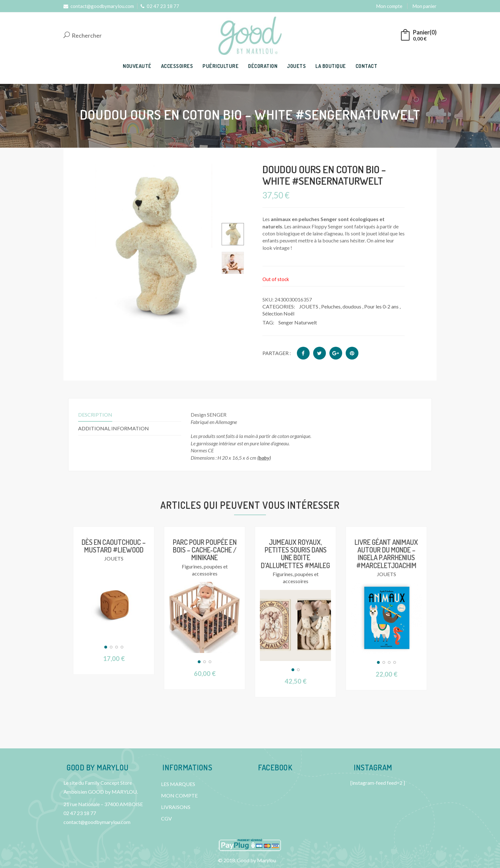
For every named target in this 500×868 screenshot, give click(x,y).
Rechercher (83, 36)
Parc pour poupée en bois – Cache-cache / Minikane (205, 550)
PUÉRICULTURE (221, 66)
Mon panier (424, 6)
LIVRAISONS (176, 807)
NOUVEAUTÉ (137, 66)
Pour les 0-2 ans (381, 306)
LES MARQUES (178, 784)
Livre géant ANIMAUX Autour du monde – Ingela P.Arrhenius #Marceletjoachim (386, 554)
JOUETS (296, 66)
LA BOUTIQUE (331, 66)
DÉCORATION (263, 66)
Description (95, 415)
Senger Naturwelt (298, 322)
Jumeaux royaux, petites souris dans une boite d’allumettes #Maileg (295, 554)
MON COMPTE (179, 795)
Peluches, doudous (341, 306)
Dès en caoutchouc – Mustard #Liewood (114, 546)
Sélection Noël (278, 313)
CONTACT (367, 66)
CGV (166, 818)
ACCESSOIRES (177, 66)
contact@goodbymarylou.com (99, 6)
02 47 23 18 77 (160, 6)
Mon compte (389, 6)
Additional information (114, 428)
